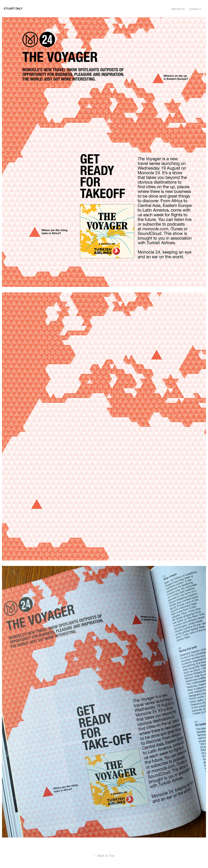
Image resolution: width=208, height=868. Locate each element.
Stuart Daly (13, 8)
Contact (195, 9)
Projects (178, 9)
